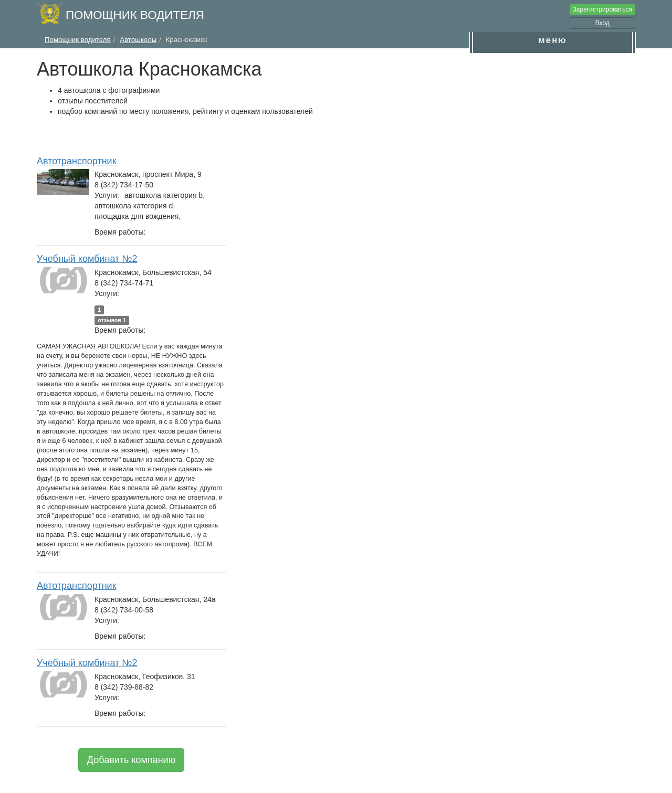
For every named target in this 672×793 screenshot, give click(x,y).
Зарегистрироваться (602, 9)
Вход (602, 23)
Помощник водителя (135, 15)
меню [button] (552, 40)
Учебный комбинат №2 (87, 259)
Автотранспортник (77, 161)
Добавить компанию (131, 760)
